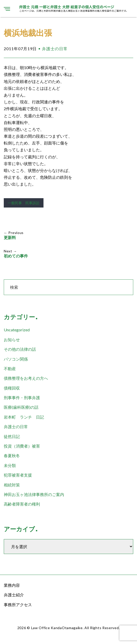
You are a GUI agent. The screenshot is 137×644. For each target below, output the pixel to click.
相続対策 (12, 485)
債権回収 (12, 388)
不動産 (10, 369)
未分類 (10, 465)
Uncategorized (17, 330)
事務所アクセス (18, 605)
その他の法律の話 (20, 349)
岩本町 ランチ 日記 (24, 417)
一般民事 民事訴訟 (24, 203)
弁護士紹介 (14, 595)
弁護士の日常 (55, 49)
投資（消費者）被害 (22, 446)
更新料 (10, 238)
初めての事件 (16, 256)
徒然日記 (12, 436)
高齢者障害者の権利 (22, 504)
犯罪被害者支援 (18, 475)
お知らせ (12, 340)
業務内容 (12, 585)
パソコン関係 (16, 359)
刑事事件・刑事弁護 (22, 398)
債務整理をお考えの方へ (26, 378)
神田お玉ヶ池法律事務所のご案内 (34, 494)
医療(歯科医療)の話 (21, 407)
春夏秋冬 (12, 456)
